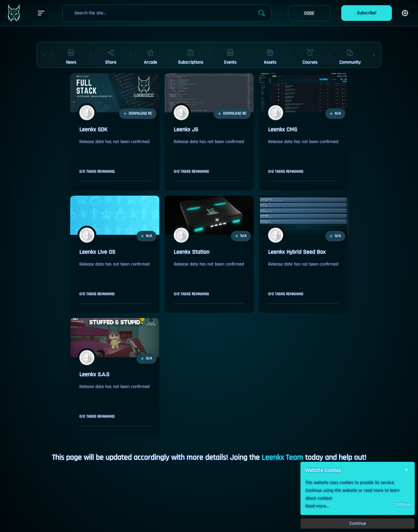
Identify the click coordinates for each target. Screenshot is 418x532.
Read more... (317, 506)
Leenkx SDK (93, 130)
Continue (402, 505)
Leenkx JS (186, 130)
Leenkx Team (282, 458)
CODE (309, 13)
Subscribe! (367, 13)
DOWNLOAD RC (138, 113)
